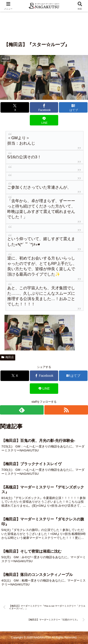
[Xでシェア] (15, 107)
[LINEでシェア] (44, 120)
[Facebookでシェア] (44, 107)
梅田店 (8, 357)
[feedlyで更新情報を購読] (22, 410)
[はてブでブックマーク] (73, 107)
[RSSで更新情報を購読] (66, 410)
